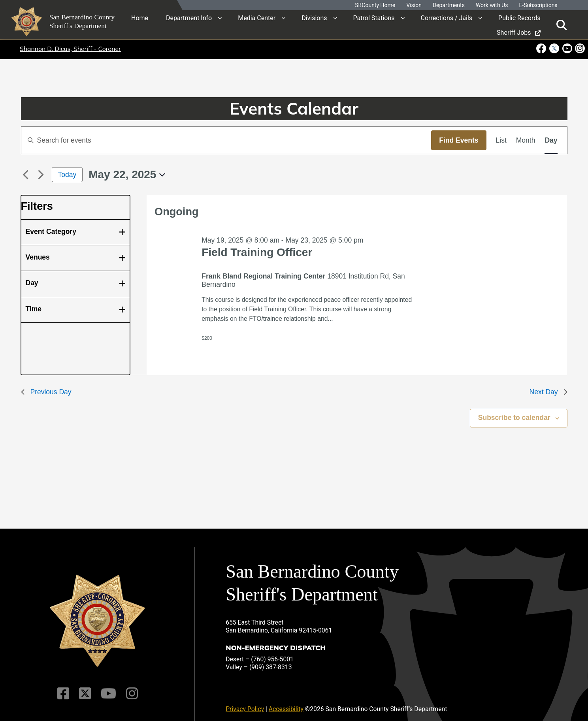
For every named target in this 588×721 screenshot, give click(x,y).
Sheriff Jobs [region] (518, 32)
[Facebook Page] (65, 688)
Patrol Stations (374, 18)
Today (67, 175)
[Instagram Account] (130, 688)
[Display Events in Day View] (551, 140)
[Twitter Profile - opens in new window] (554, 49)
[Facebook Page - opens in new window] (542, 49)
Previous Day (46, 392)
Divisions (314, 18)
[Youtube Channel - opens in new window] (567, 49)
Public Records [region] (519, 18)
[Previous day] (26, 175)
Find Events (459, 140)
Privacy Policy (245, 703)
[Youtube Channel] (108, 688)
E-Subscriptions (538, 5)
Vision (414, 5)
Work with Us (492, 5)
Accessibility (286, 703)
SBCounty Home (375, 5)
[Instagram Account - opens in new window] (579, 49)
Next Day (548, 392)
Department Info (189, 18)
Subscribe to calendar (514, 418)
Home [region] (140, 18)
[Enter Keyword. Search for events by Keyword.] (226, 140)
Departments (449, 5)
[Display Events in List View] (501, 140)
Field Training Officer (257, 252)
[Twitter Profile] (86, 688)
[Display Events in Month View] (526, 140)
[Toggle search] (562, 25)
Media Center (257, 18)
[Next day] (41, 175)
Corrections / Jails (447, 18)
